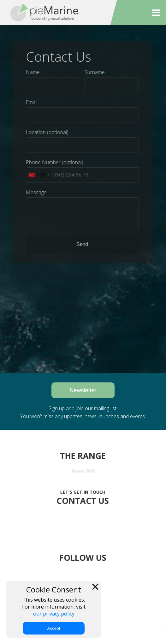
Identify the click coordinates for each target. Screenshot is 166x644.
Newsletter (83, 390)
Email (30, 102)
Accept (54, 628)
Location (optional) (46, 132)
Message (35, 192)
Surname (93, 72)
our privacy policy (54, 614)
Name (31, 72)
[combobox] (37, 175)
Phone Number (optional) (53, 162)
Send (81, 244)
